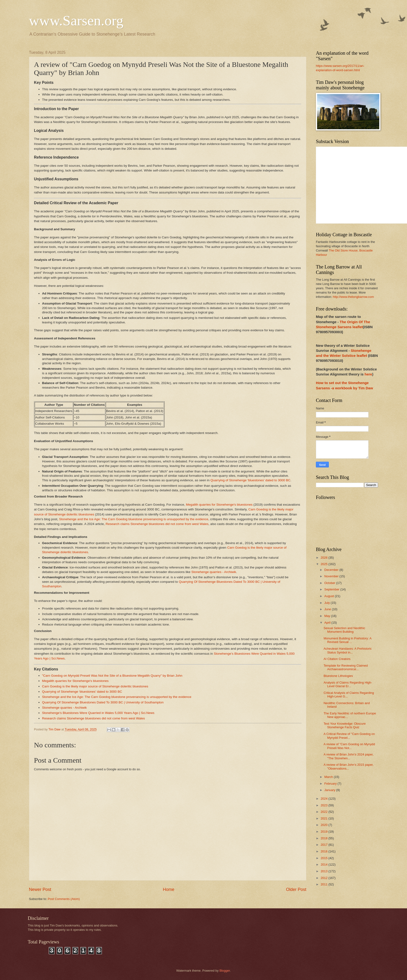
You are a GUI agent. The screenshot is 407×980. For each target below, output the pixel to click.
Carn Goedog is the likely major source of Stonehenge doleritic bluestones (95, 686)
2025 (324, 564)
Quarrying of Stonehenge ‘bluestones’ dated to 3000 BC (250, 480)
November (332, 576)
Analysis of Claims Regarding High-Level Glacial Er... (348, 684)
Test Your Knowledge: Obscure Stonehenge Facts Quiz (345, 725)
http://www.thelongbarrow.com (353, 297)
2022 (324, 812)
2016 (324, 851)
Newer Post (40, 889)
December (332, 570)
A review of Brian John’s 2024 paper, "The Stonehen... (349, 756)
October (330, 583)
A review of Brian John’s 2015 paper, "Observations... (349, 766)
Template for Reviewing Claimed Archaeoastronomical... (346, 667)
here (368, 374)
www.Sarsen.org (76, 21)
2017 (324, 845)
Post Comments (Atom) (64, 899)
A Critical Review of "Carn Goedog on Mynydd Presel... (349, 736)
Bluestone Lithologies (338, 676)
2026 (324, 558)
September (332, 589)
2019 (324, 832)
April (328, 623)
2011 (324, 884)
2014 (324, 865)
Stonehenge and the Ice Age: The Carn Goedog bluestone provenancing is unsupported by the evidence (134, 519)
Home (169, 889)
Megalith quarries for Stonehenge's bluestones (219, 505)
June (328, 609)
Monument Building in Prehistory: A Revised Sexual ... (347, 640)
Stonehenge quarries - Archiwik (214, 572)
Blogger (225, 971)
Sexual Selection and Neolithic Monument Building (344, 630)
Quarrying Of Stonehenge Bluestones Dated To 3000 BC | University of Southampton (103, 702)
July (327, 603)
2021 (324, 818)
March (329, 777)
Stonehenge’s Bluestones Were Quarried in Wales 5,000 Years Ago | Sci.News (98, 713)
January (330, 790)
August (330, 596)
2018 (324, 838)
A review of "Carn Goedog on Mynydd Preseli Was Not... (349, 746)
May (328, 616)
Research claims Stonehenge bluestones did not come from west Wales (157, 524)
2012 (324, 878)
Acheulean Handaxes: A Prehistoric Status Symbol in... (348, 650)
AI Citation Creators (337, 659)
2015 (324, 858)
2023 (324, 805)
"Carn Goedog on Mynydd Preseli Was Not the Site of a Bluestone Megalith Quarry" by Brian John (112, 676)
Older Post (296, 889)
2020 (324, 825)
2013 (324, 871)
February (331, 784)
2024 (324, 799)
